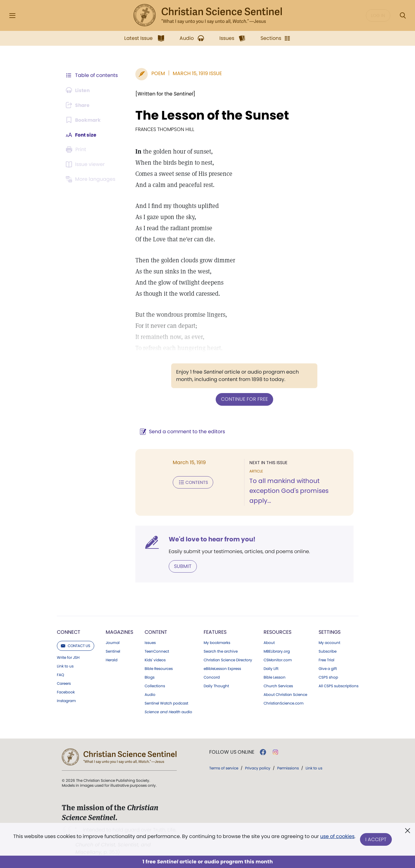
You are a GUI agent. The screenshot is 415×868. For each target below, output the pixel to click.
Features (215, 632)
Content (156, 632)
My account (329, 642)
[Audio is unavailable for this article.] (79, 90)
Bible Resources (159, 668)
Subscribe (328, 651)
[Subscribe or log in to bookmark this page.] (84, 120)
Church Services (278, 686)
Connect (69, 632)
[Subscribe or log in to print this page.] (77, 150)
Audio (150, 694)
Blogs (150, 677)
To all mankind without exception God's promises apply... (288, 491)
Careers (64, 683)
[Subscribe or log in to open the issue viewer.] (87, 164)
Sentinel (113, 651)
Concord (212, 677)
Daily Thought (216, 686)
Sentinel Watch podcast (166, 703)
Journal (113, 642)
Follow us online (232, 752)
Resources (277, 632)
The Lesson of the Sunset (211, 115)
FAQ (60, 675)
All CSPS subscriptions (339, 686)
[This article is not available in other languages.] (92, 179)
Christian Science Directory (228, 660)
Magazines (119, 632)
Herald (112, 660)
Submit (182, 566)
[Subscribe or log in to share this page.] (79, 105)
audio (168, 712)
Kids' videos (155, 660)
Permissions (288, 768)
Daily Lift (271, 668)
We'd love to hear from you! (211, 539)
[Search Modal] (403, 16)
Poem (157, 73)
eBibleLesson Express (222, 668)
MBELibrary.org (277, 651)
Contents (192, 482)
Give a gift (328, 668)
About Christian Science (285, 694)
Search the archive (221, 651)
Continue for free (244, 399)
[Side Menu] (12, 16)
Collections (155, 686)
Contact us (76, 645)
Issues (150, 642)
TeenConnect (157, 651)
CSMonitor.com (278, 660)
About (269, 642)
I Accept (376, 839)
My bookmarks (217, 642)
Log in (378, 15)
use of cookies (337, 837)
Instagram (66, 701)
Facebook (66, 692)
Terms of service (224, 768)
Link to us (65, 666)
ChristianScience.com (284, 703)
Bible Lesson (275, 677)
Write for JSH (68, 657)
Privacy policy (258, 768)
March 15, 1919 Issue (196, 73)
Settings (330, 632)
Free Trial (326, 660)
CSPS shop (328, 677)
